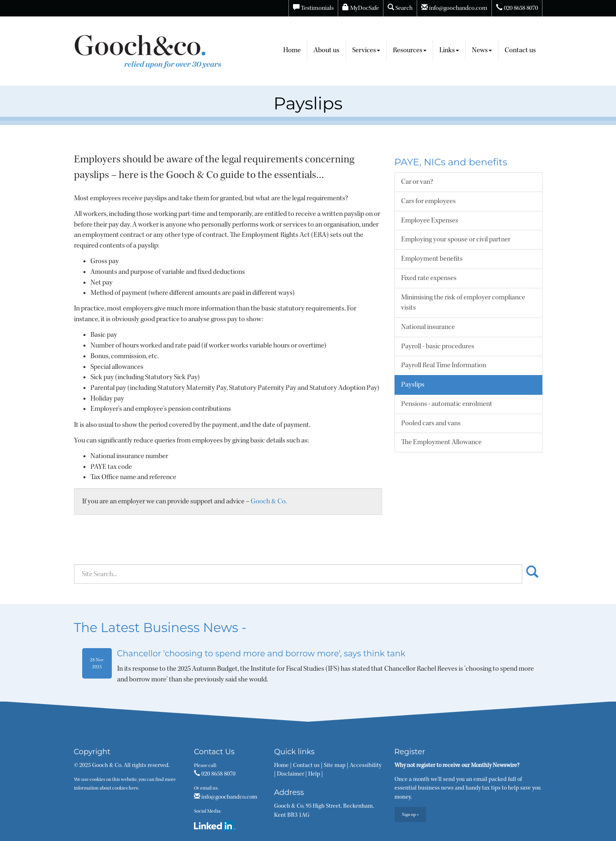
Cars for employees (428, 201)
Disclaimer (291, 774)
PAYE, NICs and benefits (451, 162)
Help (314, 774)
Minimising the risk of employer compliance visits (463, 303)
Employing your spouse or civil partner (456, 239)
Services (366, 50)
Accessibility (366, 765)
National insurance (428, 327)
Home (292, 50)
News (482, 50)
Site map (335, 765)
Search (400, 8)
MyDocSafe (361, 8)
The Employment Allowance (441, 442)
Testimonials (313, 8)
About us (326, 50)
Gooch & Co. (269, 501)
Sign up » (410, 814)
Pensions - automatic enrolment (447, 404)
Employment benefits (432, 259)
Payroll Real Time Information (444, 365)
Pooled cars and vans (431, 423)
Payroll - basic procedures (438, 346)
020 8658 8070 (517, 8)
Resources (410, 50)
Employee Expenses (430, 220)
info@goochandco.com (454, 8)
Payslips (413, 385)
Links (449, 50)
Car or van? (417, 182)
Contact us (520, 50)
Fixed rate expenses (429, 278)
